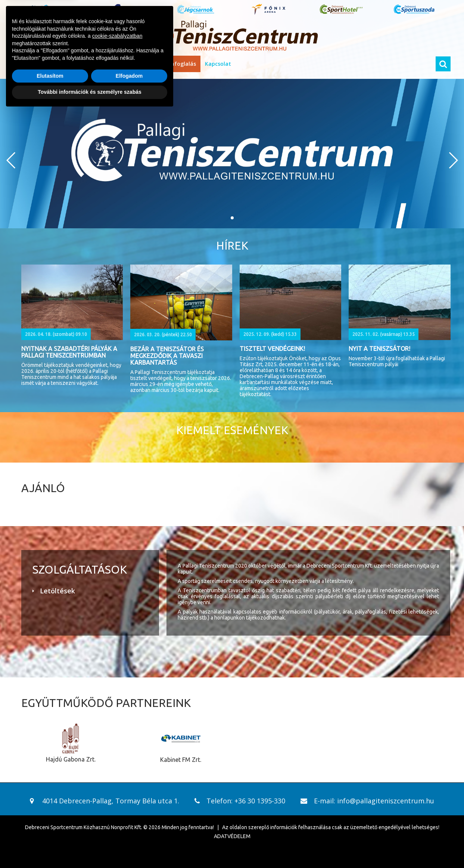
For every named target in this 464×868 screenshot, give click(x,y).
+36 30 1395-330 (260, 801)
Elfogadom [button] (129, 831)
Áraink (110, 64)
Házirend (139, 64)
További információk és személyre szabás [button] (90, 847)
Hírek (45, 64)
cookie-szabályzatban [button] (117, 791)
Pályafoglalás (178, 64)
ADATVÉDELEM (232, 836)
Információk (77, 64)
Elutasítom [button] (50, 831)
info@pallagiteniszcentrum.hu (386, 801)
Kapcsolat (218, 64)
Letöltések (57, 591)
